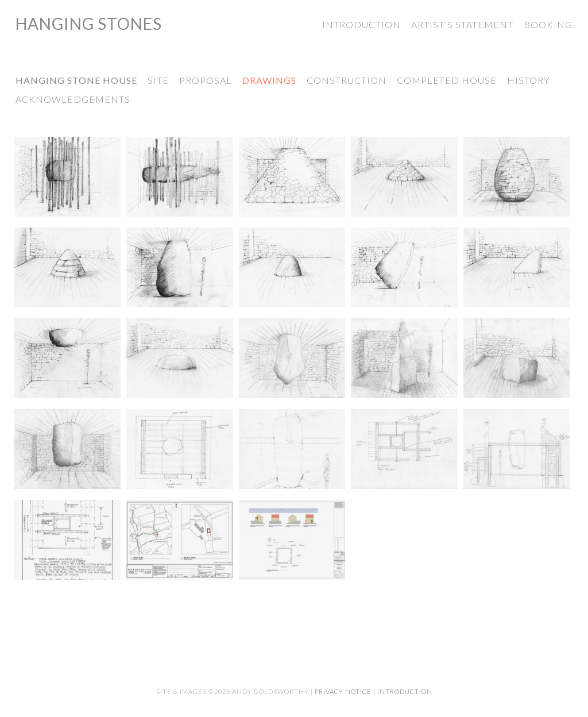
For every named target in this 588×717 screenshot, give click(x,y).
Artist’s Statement (462, 24)
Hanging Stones (89, 24)
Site (158, 80)
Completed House (447, 80)
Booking (548, 24)
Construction (347, 80)
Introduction (361, 24)
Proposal (206, 80)
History (528, 80)
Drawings (269, 80)
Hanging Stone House (76, 80)
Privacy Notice (343, 691)
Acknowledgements (73, 99)
